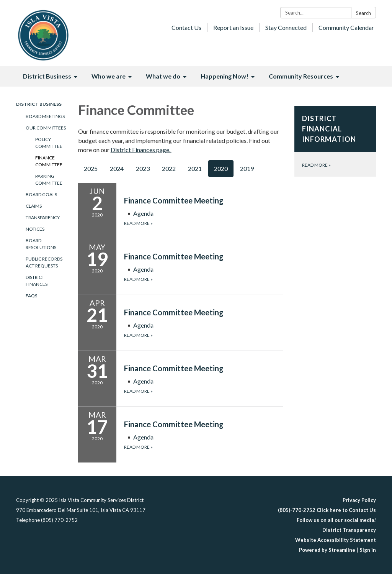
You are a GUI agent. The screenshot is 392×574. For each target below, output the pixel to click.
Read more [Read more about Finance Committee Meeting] (138, 223)
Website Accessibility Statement (336, 540)
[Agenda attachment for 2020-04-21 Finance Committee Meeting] (143, 325)
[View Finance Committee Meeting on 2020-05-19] (204, 256)
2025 (91, 168)
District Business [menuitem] (47, 76)
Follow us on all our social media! (336, 520)
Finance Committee (49, 161)
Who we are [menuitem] (109, 76)
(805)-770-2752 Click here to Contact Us (327, 510)
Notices (35, 229)
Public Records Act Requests (44, 262)
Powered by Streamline (327, 550)
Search (363, 13)
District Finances (37, 281)
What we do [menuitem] (163, 76)
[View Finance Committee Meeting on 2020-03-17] (204, 424)
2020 (221, 168)
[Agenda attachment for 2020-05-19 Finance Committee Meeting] (143, 269)
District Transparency (349, 530)
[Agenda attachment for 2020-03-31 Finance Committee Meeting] (143, 381)
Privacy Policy (359, 500)
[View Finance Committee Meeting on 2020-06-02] (204, 200)
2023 (143, 168)
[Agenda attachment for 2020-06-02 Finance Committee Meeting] (143, 213)
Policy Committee (49, 143)
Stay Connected (286, 27)
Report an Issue (233, 27)
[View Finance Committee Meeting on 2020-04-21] (204, 312)
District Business (39, 104)
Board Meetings (45, 116)
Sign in (368, 550)
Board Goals (41, 194)
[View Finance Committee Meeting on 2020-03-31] (204, 368)
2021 (195, 168)
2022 (169, 168)
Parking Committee (49, 180)
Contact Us (186, 27)
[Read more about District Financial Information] (335, 141)
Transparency (43, 217)
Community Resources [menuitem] (301, 76)
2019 (247, 168)
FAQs (31, 296)
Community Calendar (346, 27)
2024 (117, 168)
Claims (34, 206)
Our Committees (46, 128)
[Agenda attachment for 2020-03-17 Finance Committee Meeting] (143, 437)
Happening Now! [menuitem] (225, 76)
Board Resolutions (41, 244)
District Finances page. (141, 150)
